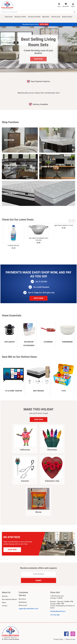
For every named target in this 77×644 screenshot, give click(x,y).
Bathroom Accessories (29, 344)
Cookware (48, 342)
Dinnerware (67, 342)
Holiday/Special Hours (58, 611)
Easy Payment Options (9, 599)
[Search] (74, 12)
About (4, 602)
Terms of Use (70, 639)
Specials (5, 596)
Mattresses (39, 391)
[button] (74, 221)
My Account (23, 605)
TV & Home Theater (13, 391)
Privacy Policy (58, 639)
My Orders (22, 599)
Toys (64, 391)
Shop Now (39, 419)
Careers (5, 606)
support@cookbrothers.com (28, 609)
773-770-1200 (55, 615)
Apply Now (38, 298)
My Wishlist (23, 602)
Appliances (10, 342)
